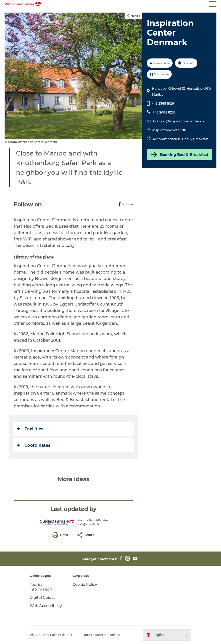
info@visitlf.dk (89, 524)
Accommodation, (167, 139)
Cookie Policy (85, 585)
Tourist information (41, 587)
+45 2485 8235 (164, 112)
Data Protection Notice (101, 635)
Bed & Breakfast (195, 139)
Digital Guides (43, 598)
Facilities (30, 429)
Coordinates (34, 445)
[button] (131, 4)
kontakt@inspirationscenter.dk (179, 121)
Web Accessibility (46, 606)
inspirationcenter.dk (169, 130)
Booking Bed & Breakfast (179, 155)
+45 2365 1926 (163, 103)
